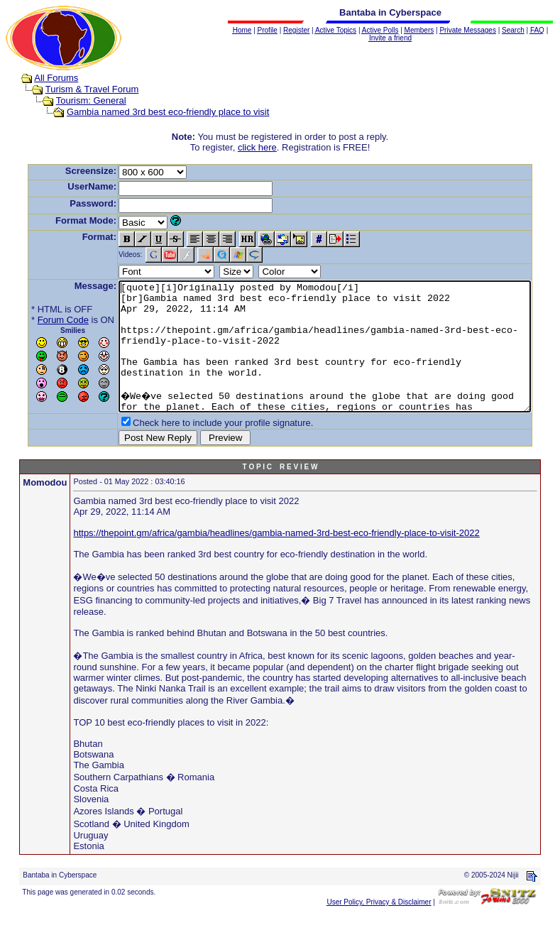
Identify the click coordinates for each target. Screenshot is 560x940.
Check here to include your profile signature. (201, 448)
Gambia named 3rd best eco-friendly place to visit (154, 112)
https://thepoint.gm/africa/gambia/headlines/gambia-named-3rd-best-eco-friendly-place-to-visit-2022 (277, 558)
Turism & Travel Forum (78, 89)
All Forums (43, 78)
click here (260, 147)
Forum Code (41, 320)
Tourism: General (77, 100)
